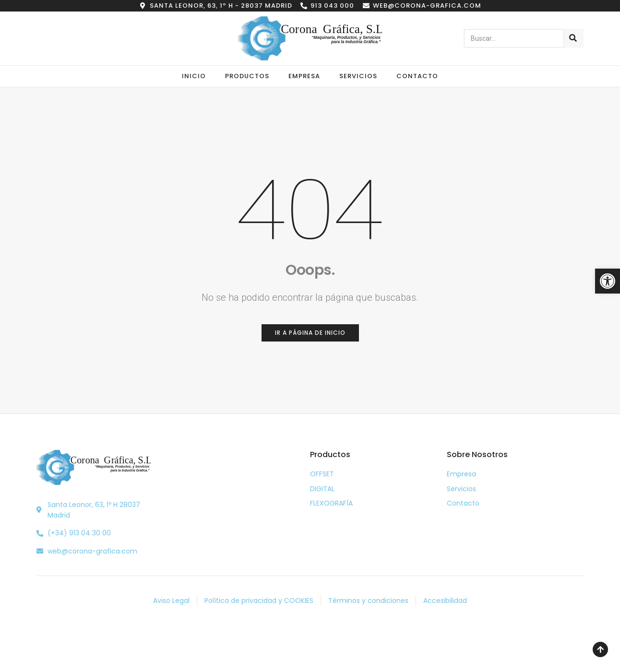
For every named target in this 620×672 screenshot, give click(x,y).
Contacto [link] (417, 76)
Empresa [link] (304, 76)
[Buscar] (573, 38)
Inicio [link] (194, 76)
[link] (608, 281)
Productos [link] (247, 76)
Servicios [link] (358, 76)
